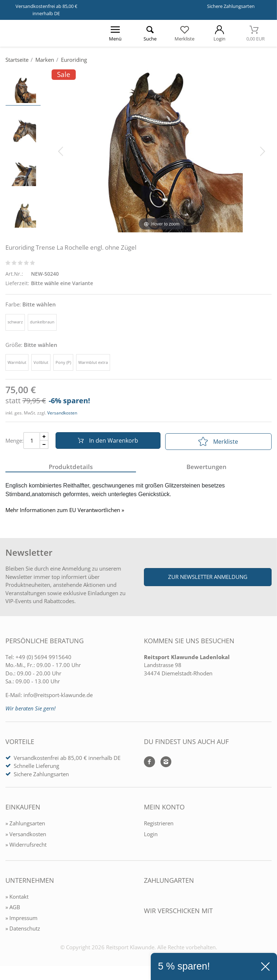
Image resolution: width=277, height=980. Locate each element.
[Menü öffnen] (115, 33)
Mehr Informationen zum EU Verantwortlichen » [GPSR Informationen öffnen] (65, 512)
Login (151, 836)
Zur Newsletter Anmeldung (208, 579)
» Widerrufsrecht (26, 846)
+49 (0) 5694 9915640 (43, 659)
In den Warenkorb (107, 442)
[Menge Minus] (44, 446)
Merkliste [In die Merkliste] (218, 442)
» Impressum (21, 920)
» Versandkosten (26, 836)
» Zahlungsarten (25, 825)
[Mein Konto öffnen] (219, 33)
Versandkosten (62, 413)
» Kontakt (17, 898)
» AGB (13, 909)
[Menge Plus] (44, 437)
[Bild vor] (263, 151)
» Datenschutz (23, 930)
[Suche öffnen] (150, 33)
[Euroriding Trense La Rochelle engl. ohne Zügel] (162, 151)
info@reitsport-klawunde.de (58, 697)
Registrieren (159, 825)
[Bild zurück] (61, 151)
